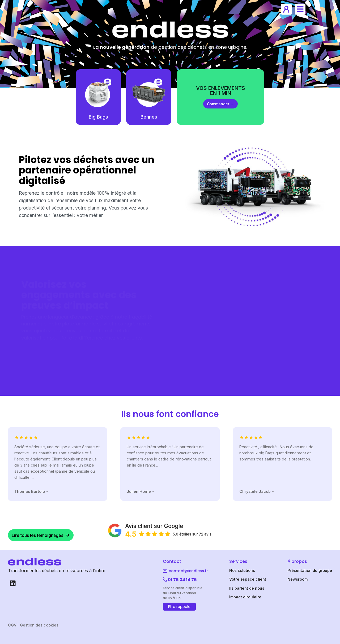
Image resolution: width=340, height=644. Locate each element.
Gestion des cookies (39, 625)
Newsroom (297, 579)
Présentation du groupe (310, 570)
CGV (12, 625)
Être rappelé (179, 607)
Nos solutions (242, 570)
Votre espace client (248, 579)
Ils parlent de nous (247, 588)
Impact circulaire (245, 597)
